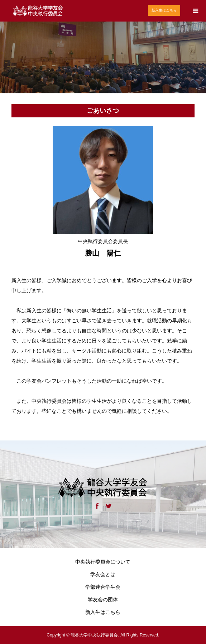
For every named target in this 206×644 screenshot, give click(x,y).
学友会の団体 (103, 599)
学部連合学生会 (103, 587)
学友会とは (103, 574)
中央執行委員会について (103, 562)
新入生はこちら (164, 10)
